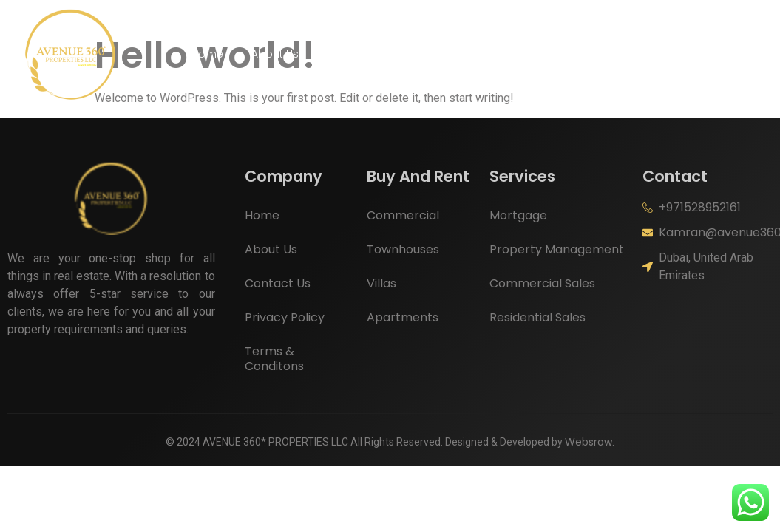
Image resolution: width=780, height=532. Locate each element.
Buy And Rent (369, 54)
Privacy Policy (285, 317)
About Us (275, 54)
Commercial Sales (542, 283)
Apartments (403, 317)
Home (207, 54)
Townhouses (403, 249)
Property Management (557, 249)
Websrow (589, 442)
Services (467, 54)
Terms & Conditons (274, 359)
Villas (381, 283)
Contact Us (554, 54)
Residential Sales (537, 317)
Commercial (403, 215)
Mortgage (518, 215)
